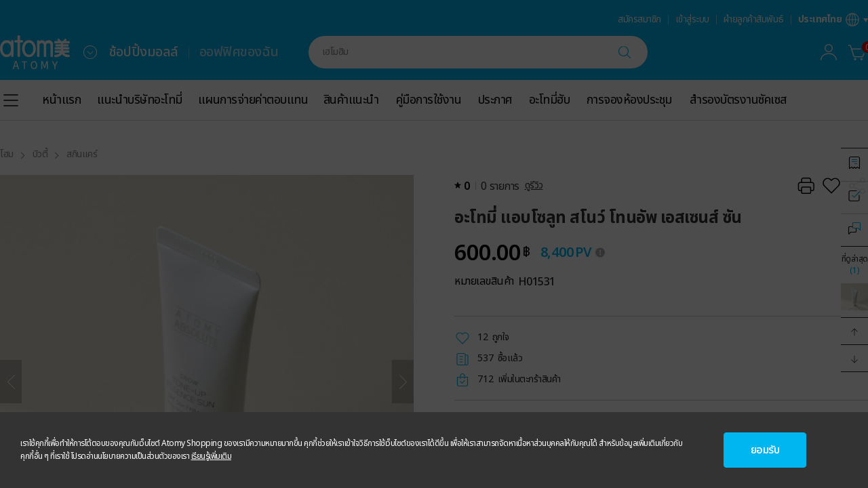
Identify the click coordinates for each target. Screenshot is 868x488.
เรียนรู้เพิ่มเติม (212, 456)
